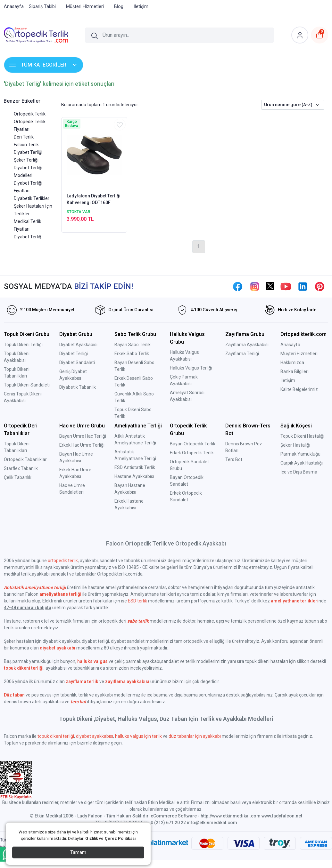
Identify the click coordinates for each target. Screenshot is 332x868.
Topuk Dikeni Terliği (23, 345)
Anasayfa (290, 345)
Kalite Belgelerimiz (299, 389)
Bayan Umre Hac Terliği (83, 436)
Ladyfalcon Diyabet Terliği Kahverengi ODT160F (94, 199)
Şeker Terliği (26, 160)
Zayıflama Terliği (242, 354)
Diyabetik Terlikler (32, 198)
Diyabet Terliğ (28, 237)
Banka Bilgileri (295, 371)
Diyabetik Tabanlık (78, 387)
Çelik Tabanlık (18, 477)
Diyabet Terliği (28, 152)
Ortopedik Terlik (30, 114)
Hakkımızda (292, 362)
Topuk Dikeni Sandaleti (27, 385)
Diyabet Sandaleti (77, 362)
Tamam (78, 852)
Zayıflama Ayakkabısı (247, 345)
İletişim (288, 380)
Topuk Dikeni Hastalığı (302, 436)
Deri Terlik (24, 137)
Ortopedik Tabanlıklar (25, 459)
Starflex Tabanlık (21, 468)
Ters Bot (234, 459)
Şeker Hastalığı (295, 445)
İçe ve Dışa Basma (299, 472)
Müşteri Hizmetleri (299, 354)
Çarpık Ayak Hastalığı (302, 463)
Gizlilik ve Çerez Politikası (110, 838)
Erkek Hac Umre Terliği (82, 445)
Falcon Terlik (26, 145)
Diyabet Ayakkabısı (78, 345)
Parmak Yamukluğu (300, 454)
